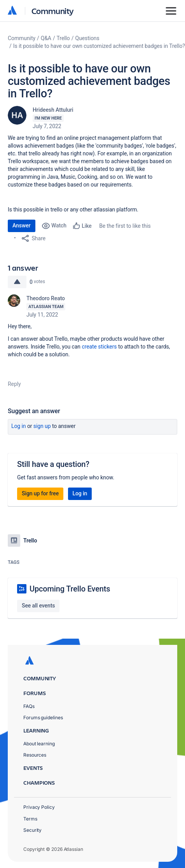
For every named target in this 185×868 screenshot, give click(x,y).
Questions (87, 38)
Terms (30, 819)
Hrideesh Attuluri (53, 110)
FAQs (29, 706)
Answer (22, 225)
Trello (63, 38)
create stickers (99, 347)
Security (32, 830)
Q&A (46, 38)
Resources (35, 755)
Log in (19, 426)
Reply (14, 384)
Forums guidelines (43, 717)
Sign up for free (40, 493)
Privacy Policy (39, 807)
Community (53, 11)
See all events (38, 606)
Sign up (42, 426)
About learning (39, 744)
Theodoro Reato (46, 298)
